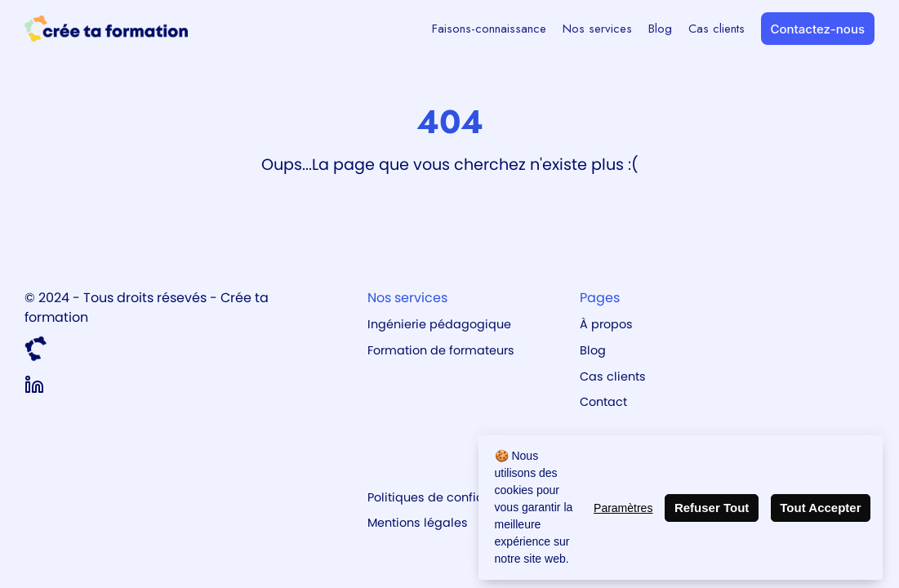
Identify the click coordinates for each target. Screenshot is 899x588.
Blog (660, 29)
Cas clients (717, 29)
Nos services (597, 29)
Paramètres (623, 508)
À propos (606, 324)
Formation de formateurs (441, 350)
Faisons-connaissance (489, 29)
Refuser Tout (712, 508)
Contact (603, 402)
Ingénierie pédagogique (439, 324)
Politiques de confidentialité (450, 497)
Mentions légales (418, 523)
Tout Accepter (820, 508)
